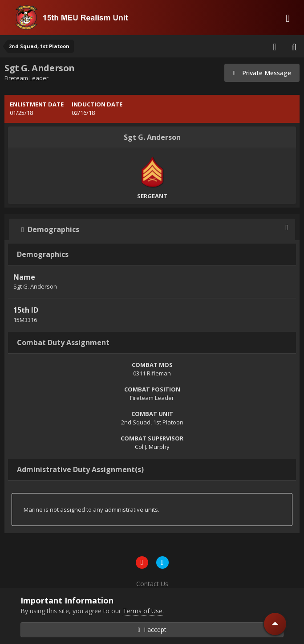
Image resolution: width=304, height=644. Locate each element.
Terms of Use (143, 611)
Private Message (262, 73)
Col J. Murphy (152, 447)
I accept (152, 630)
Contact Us (152, 584)
